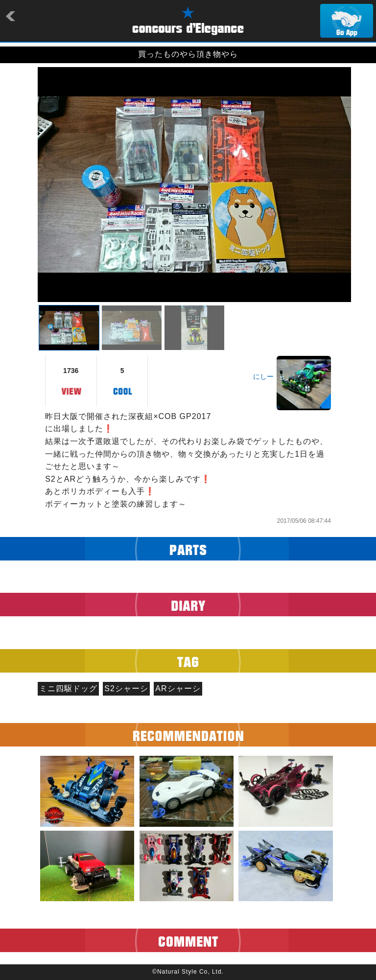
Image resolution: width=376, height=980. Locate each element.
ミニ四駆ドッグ (68, 688)
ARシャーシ (178, 688)
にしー (263, 376)
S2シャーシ (126, 688)
